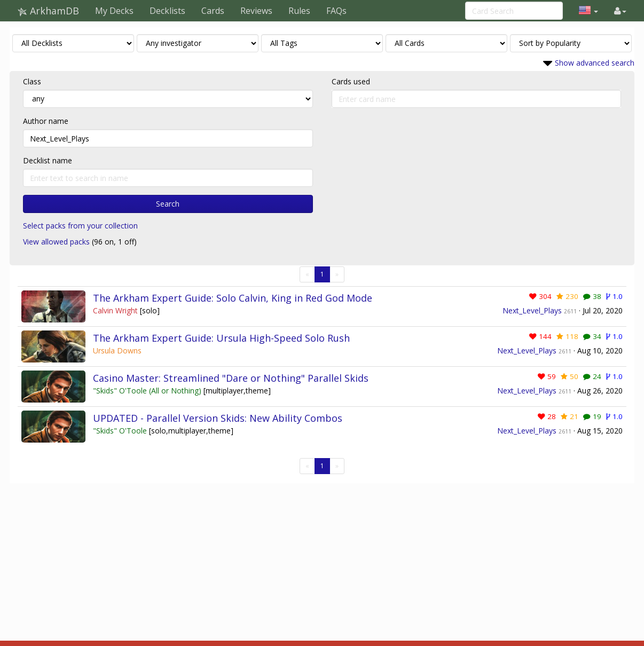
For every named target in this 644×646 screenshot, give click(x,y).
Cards (213, 11)
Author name (46, 121)
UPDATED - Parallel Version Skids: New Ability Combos (218, 418)
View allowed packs (56, 242)
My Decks (114, 11)
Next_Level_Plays (532, 310)
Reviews (256, 11)
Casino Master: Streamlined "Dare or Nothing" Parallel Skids (231, 378)
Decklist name (48, 160)
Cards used (351, 81)
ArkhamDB (48, 11)
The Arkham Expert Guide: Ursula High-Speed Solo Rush (221, 338)
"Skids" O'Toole (121, 431)
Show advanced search (595, 63)
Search (168, 204)
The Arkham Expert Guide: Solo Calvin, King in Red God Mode (233, 298)
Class (32, 81)
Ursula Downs (117, 350)
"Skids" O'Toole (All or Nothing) (148, 391)
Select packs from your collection (80, 226)
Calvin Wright (116, 310)
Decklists (167, 11)
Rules (299, 11)
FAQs (336, 11)
